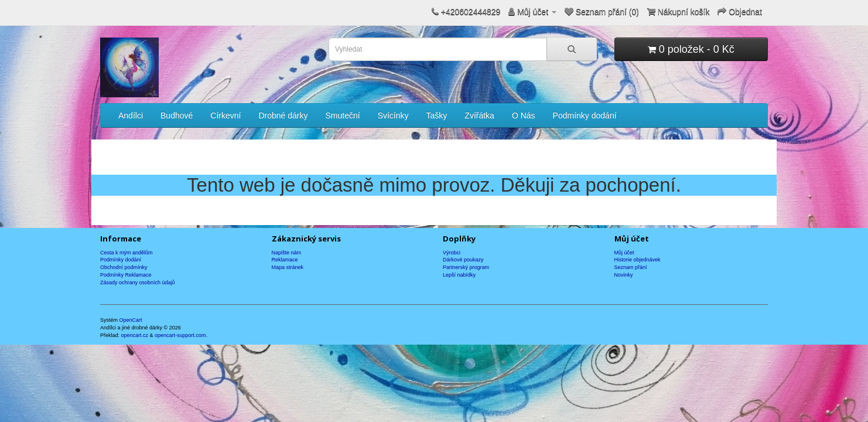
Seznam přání (631, 267)
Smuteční (342, 115)
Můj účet (624, 253)
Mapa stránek (288, 267)
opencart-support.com (180, 335)
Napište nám (287, 253)
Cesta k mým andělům (127, 253)
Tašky (437, 115)
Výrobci (452, 253)
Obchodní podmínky (124, 267)
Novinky (624, 275)
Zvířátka (479, 115)
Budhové (177, 115)
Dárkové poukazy (463, 260)
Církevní (225, 115)
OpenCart (131, 320)
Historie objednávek (638, 260)
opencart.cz (135, 335)
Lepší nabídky (459, 275)
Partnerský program (466, 267)
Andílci (131, 115)
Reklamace (285, 260)
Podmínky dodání (585, 115)
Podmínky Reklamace (126, 275)
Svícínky (393, 115)
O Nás (524, 115)
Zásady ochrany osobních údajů (138, 283)
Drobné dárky (283, 115)
